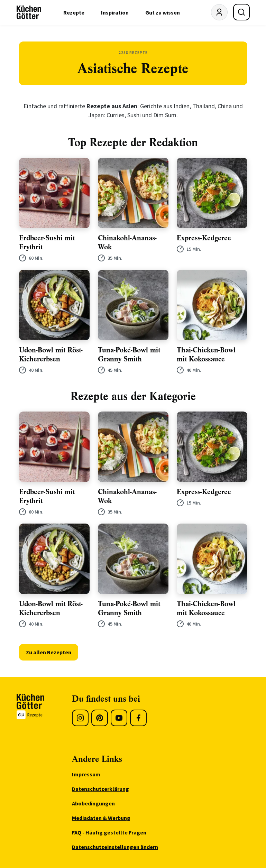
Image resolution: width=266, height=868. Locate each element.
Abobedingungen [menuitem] (93, 803)
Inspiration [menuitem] (115, 12)
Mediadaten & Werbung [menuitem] (101, 818)
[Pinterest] (100, 718)
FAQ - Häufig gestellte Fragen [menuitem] (109, 832)
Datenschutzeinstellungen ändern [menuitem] (115, 847)
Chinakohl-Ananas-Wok (127, 243)
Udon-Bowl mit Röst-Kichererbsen (51, 355)
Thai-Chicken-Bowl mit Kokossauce (206, 355)
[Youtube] (119, 718)
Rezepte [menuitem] (74, 12)
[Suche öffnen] (241, 12)
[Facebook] (138, 718)
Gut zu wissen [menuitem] (163, 12)
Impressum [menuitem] (86, 774)
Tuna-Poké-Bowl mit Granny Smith (129, 355)
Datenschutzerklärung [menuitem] (100, 789)
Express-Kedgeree (204, 238)
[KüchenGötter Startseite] (29, 12)
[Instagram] (80, 718)
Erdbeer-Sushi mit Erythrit (47, 243)
